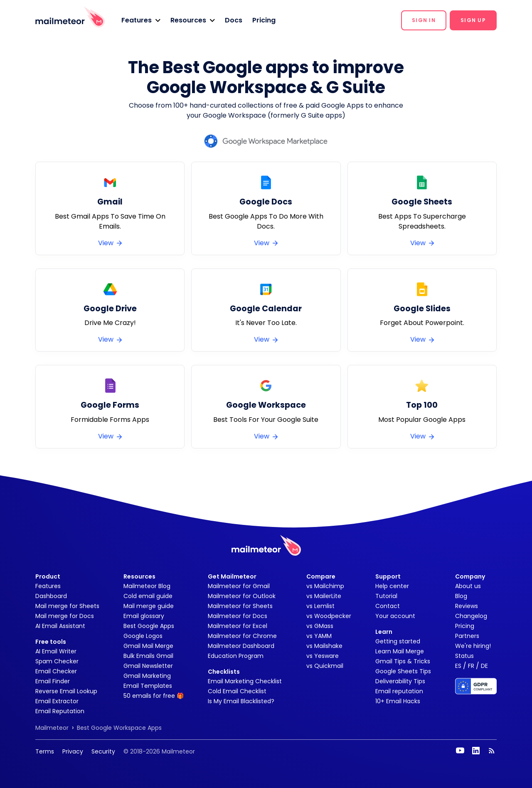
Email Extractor (57, 701)
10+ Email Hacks (398, 701)
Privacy (73, 751)
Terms (45, 751)
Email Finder (53, 681)
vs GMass (320, 626)
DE (484, 666)
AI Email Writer (56, 651)
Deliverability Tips (400, 681)
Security (103, 751)
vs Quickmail (325, 666)
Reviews (467, 606)
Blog (461, 596)
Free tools (51, 642)
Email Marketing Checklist (245, 681)
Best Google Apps (149, 626)
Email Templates (148, 686)
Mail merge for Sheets (67, 606)
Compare (321, 576)
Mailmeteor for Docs (238, 616)
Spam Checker (57, 661)
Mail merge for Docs (65, 616)
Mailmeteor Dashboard (241, 646)
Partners (467, 636)
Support (388, 576)
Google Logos (143, 636)
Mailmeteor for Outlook (242, 596)
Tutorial (386, 596)
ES (458, 666)
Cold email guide (148, 596)
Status (464, 656)
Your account (395, 616)
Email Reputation (60, 711)
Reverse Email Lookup (66, 691)
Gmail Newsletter (148, 666)
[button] (141, 20)
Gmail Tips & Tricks (403, 661)
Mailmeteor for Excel (238, 626)
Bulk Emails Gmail (148, 656)
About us (468, 586)
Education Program (236, 656)
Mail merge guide (149, 606)
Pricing (264, 20)
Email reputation (399, 691)
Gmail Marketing (147, 676)
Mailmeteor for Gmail (239, 586)
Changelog (471, 616)
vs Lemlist (320, 606)
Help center (392, 586)
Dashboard (51, 596)
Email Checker (56, 671)
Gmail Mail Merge (148, 646)
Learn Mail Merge (400, 651)
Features (48, 586)
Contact (388, 606)
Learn (384, 632)
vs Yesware (323, 656)
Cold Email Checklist (237, 691)
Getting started (398, 641)
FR (471, 666)
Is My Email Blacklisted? (241, 701)
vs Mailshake (324, 646)
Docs (234, 20)
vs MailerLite (324, 596)
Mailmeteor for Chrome (242, 636)
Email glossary (144, 616)
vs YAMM (319, 636)
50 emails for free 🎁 (154, 696)
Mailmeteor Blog (147, 586)
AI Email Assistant (60, 626)
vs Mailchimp (325, 586)
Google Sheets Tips (403, 671)
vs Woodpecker (329, 616)
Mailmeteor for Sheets (240, 606)
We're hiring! (473, 646)
